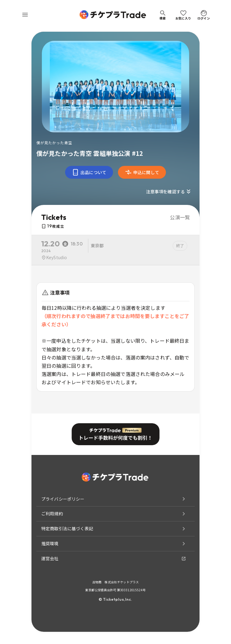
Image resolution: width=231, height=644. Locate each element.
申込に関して (142, 172)
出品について (89, 172)
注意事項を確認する (169, 191)
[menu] (25, 15)
